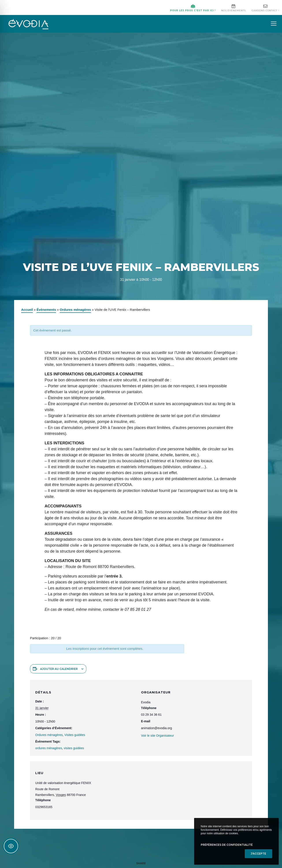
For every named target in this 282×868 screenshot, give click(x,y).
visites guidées (74, 749)
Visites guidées (75, 736)
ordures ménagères (49, 749)
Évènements (46, 311)
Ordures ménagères (75, 311)
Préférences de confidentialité (227, 845)
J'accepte (258, 854)
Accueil (27, 311)
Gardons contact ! (265, 9)
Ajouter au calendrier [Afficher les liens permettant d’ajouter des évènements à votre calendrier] (59, 670)
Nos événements (232, 9)
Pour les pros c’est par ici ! (190, 9)
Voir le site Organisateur (157, 737)
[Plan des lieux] (194, 793)
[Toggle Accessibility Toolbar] (11, 846)
